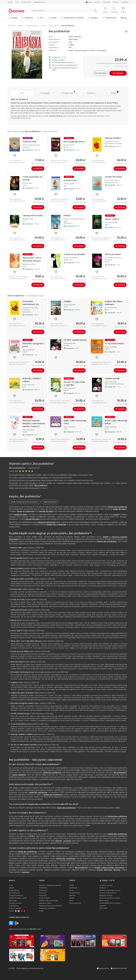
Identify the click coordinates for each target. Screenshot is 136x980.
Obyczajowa (102, 50)
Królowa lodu (16, 589)
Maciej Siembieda (111, 222)
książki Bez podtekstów (52, 772)
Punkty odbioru (26, 2)
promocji (67, 841)
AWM (106, 310)
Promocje (116, 2)
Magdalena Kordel (29, 264)
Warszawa (108, 870)
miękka (71, 45)
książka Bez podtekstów (118, 507)
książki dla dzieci (119, 509)
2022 (70, 42)
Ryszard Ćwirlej (69, 145)
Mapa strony (104, 968)
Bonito (14, 26)
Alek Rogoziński (69, 184)
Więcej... (124, 18)
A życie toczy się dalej (19, 651)
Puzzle (54, 18)
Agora (66, 147)
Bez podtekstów (41, 485)
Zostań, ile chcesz (18, 600)
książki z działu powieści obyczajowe (110, 868)
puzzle (20, 511)
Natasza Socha (28, 308)
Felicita (13, 620)
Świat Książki (73, 39)
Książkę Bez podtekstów (66, 808)
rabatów (59, 841)
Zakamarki (26, 147)
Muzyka (94, 18)
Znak (24, 266)
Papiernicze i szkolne (74, 18)
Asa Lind (25, 145)
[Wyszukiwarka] (62, 11)
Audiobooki (111, 18)
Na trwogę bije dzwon (19, 558)
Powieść (92, 50)
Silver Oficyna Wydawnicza (114, 384)
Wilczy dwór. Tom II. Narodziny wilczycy (26, 641)
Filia (65, 186)
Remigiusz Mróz (28, 219)
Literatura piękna (81, 50)
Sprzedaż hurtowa (40, 2)
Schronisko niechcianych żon (22, 672)
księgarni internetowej (47, 522)
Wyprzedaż (125, 2)
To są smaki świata (18, 724)
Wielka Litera (68, 223)
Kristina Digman (34, 145)
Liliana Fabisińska (75, 37)
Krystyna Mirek (28, 183)
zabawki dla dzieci (46, 511)
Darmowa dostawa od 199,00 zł (63, 63)
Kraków (100, 870)
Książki (14, 18)
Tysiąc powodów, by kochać (22, 579)
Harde (25, 185)
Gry (42, 18)
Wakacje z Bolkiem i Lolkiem (21, 734)
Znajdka (14, 682)
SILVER (107, 262)
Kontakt (10, 2)
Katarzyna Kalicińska (71, 219)
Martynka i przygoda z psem (22, 703)
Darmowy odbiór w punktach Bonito (65, 65)
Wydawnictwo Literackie (113, 144)
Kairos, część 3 (16, 631)
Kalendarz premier (120, 968)
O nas (17, 2)
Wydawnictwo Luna (112, 182)
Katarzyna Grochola (112, 141)
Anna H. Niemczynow (112, 180)
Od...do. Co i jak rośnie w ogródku (24, 745)
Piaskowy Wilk (16, 548)
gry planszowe (29, 511)
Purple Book (27, 312)
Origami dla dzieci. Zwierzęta (22, 693)
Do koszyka (38, 169)
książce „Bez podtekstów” (107, 541)
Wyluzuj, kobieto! (17, 568)
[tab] (22, 93)
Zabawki (29, 18)
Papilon (25, 352)
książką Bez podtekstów (57, 524)
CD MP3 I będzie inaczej (20, 714)
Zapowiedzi (106, 2)
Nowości (97, 2)
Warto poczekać (17, 662)
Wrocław (117, 870)
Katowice (26, 872)
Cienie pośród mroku (19, 610)
